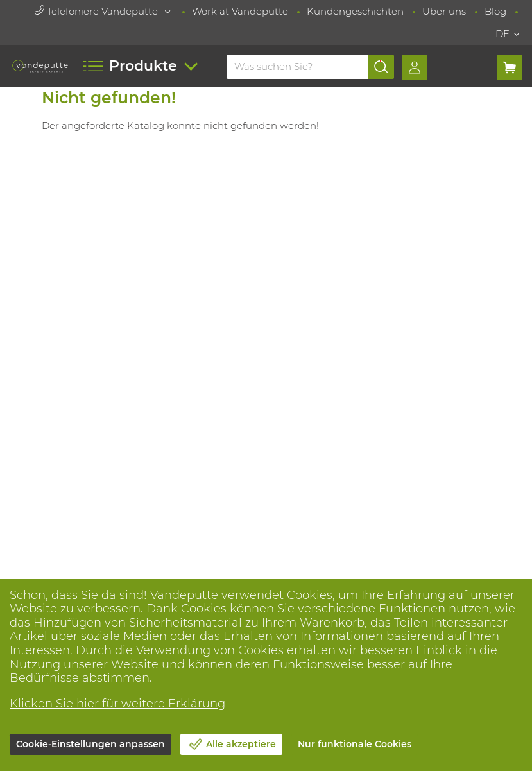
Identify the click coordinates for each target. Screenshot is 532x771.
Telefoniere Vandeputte (98, 11)
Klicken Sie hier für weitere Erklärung (117, 704)
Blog (495, 11)
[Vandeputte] (40, 66)
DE (502, 34)
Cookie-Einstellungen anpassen (90, 744)
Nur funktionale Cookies (355, 744)
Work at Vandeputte (240, 11)
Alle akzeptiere (241, 744)
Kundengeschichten (355, 11)
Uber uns (444, 11)
